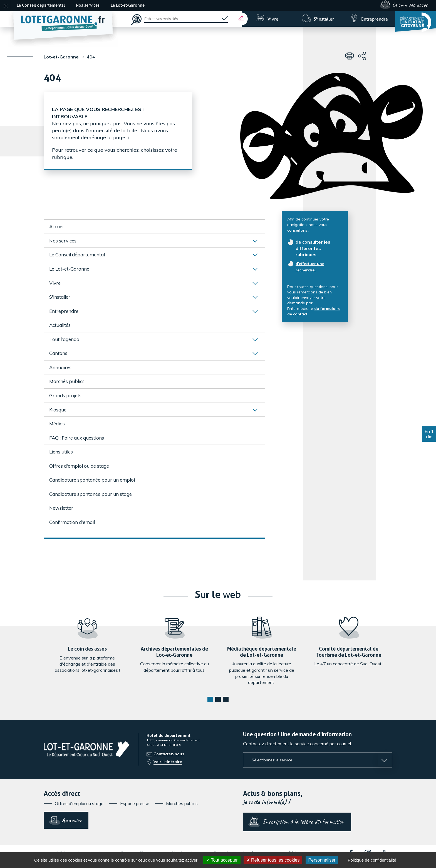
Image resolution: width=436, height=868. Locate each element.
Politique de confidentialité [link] (372, 860)
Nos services (88, 5)
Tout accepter (222, 860)
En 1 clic (429, 434)
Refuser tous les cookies (273, 860)
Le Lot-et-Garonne (128, 5)
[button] (210, 700)
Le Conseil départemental (41, 5)
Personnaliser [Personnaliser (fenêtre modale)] (322, 860)
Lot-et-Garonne (61, 57)
